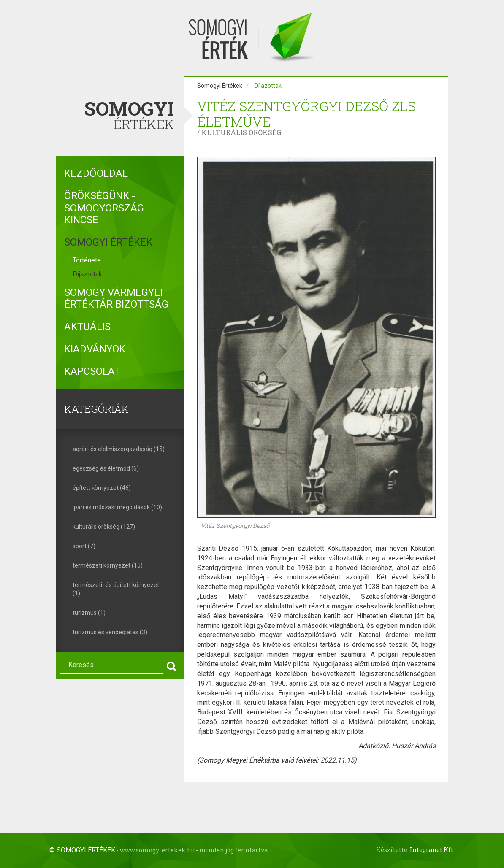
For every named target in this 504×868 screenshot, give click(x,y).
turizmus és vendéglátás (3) (110, 632)
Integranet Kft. (432, 850)
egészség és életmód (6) (106, 468)
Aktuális (87, 327)
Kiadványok (95, 349)
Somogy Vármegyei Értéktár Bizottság (116, 299)
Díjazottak (87, 274)
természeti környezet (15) (108, 565)
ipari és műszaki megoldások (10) (117, 507)
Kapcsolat (92, 371)
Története (87, 260)
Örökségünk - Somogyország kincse (104, 208)
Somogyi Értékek (108, 242)
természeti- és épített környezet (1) (116, 589)
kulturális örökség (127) (104, 527)
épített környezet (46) (102, 488)
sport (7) (84, 546)
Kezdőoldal (96, 173)
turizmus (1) (89, 613)
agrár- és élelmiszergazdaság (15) (119, 449)
